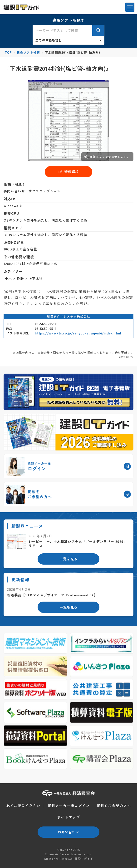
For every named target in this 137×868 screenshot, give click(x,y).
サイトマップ (68, 817)
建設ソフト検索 (28, 52)
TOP (8, 52)
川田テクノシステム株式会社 (68, 316)
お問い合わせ (68, 832)
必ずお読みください (23, 806)
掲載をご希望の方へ (114, 806)
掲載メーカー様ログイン (68, 806)
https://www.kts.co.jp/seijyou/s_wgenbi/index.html (78, 333)
